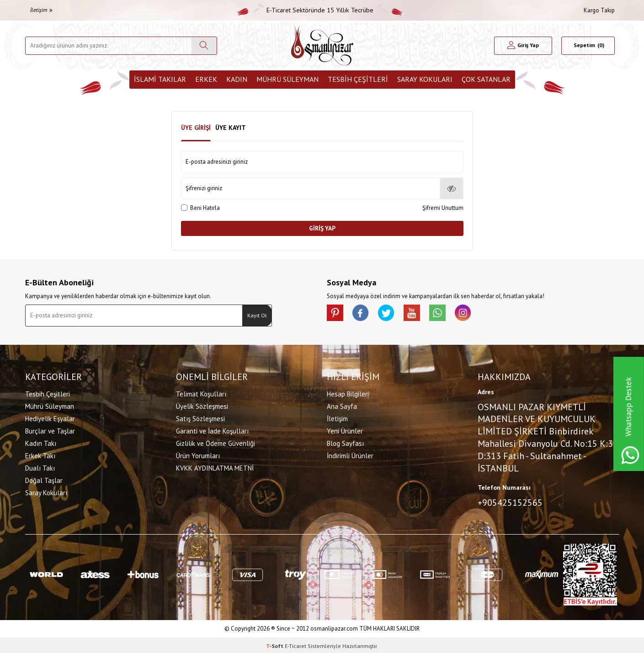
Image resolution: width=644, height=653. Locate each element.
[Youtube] (418, 314)
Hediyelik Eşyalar (50, 418)
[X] (391, 314)
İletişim (41, 10)
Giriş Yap (322, 228)
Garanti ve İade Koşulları (212, 430)
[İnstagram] (473, 314)
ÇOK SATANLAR (486, 79)
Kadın (237, 79)
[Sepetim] (588, 46)
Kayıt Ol (257, 315)
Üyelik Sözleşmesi (202, 405)
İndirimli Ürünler (350, 455)
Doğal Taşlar (44, 479)
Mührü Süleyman (287, 79)
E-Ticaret (295, 644)
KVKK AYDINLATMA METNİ (215, 467)
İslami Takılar (160, 79)
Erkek (206, 79)
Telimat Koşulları (201, 393)
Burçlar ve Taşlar (50, 430)
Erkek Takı (40, 455)
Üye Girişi (196, 128)
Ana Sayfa (342, 405)
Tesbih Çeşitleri (358, 79)
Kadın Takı (41, 442)
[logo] (322, 45)
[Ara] (204, 46)
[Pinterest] (336, 314)
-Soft (275, 644)
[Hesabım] (523, 46)
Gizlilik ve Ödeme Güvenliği (216, 442)
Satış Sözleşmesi (200, 418)
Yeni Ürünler (345, 430)
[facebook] (363, 314)
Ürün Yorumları (198, 455)
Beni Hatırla (200, 208)
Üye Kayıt (231, 128)
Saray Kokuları (425, 79)
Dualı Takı (40, 467)
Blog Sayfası (345, 442)
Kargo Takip (599, 10)
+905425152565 (510, 502)
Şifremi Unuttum (443, 208)
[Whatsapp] (446, 314)
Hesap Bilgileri (348, 393)
